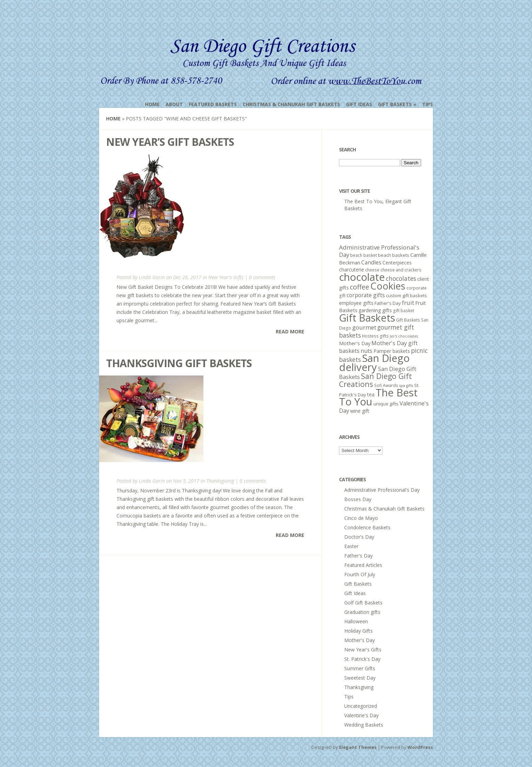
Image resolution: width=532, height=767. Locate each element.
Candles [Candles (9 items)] (371, 262)
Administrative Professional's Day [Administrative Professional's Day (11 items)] (379, 251)
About (174, 104)
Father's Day (358, 556)
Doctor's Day (359, 537)
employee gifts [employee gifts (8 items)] (356, 303)
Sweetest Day (360, 678)
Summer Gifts (360, 668)
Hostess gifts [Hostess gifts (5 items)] (375, 336)
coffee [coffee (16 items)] (360, 287)
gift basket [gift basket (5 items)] (404, 311)
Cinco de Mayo (361, 518)
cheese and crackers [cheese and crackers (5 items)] (401, 270)
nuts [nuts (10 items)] (366, 351)
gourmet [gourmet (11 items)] (364, 327)
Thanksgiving (220, 481)
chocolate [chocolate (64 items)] (362, 277)
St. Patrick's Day (362, 659)
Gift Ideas (359, 104)
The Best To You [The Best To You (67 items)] (378, 397)
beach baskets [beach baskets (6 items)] (394, 255)
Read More (290, 331)
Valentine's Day (361, 715)
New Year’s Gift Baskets (170, 142)
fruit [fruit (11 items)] (408, 303)
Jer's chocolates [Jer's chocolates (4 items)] (404, 336)
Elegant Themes (358, 747)
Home (152, 104)
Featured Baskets (213, 104)
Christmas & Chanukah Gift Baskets (291, 104)
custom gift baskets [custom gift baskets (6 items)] (406, 295)
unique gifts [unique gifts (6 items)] (386, 404)
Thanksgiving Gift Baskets (179, 363)
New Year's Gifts (226, 277)
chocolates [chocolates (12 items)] (401, 278)
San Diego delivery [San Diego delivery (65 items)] (374, 363)
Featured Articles (363, 565)
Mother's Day (360, 640)
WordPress (420, 747)
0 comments (262, 277)
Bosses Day (358, 499)
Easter (351, 546)
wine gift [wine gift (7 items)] (360, 411)
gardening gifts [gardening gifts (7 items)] (375, 310)
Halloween (356, 621)
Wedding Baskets (364, 725)
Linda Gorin (152, 277)
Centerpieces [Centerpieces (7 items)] (397, 263)
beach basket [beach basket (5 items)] (364, 255)
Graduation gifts (362, 612)
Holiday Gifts (358, 631)
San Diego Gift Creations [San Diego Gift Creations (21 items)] (376, 380)
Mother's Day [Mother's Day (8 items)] (355, 343)
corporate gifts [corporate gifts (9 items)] (366, 295)
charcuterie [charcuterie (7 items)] (352, 270)
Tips (428, 104)
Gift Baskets (395, 104)
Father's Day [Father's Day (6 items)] (388, 303)
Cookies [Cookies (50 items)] (388, 286)
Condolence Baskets (367, 527)
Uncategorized (361, 706)
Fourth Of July (360, 574)
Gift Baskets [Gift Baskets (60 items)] (367, 318)
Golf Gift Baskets (363, 603)
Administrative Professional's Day (382, 490)
